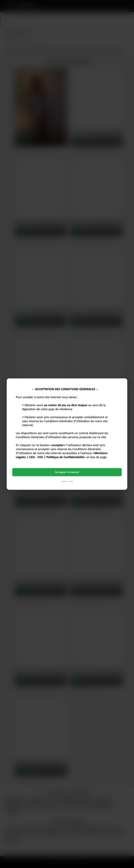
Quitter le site (67, 481)
